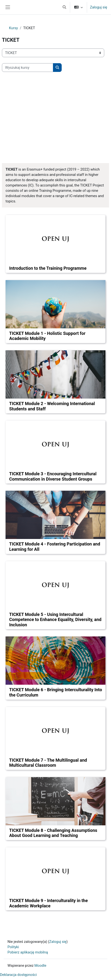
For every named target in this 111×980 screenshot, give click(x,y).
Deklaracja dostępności (18, 975)
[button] (64, 7)
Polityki (13, 947)
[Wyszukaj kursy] (28, 68)
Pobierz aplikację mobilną (28, 952)
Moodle (40, 966)
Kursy (13, 28)
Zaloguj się (99, 7)
